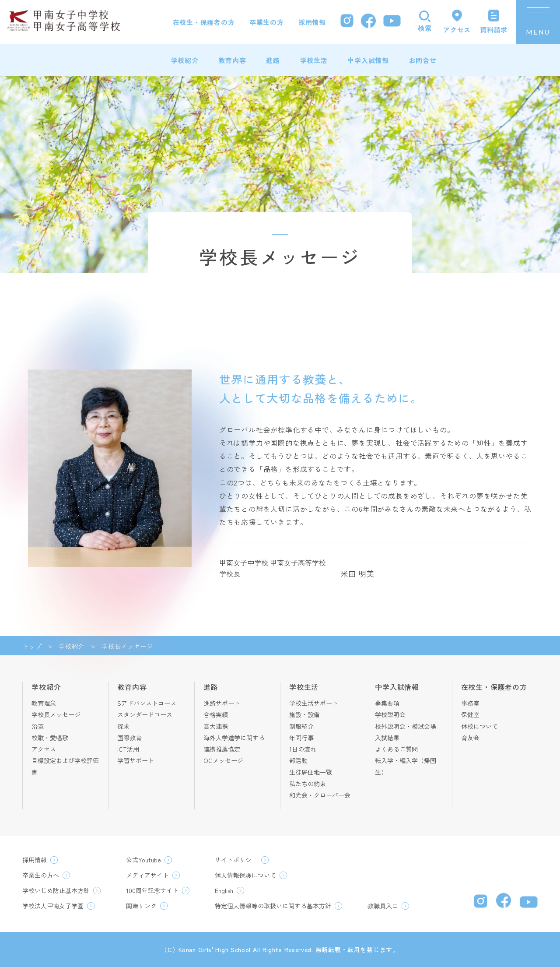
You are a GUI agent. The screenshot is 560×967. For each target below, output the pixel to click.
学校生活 (314, 60)
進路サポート (222, 703)
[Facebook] (368, 22)
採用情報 (312, 22)
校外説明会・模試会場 (406, 726)
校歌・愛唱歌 (50, 738)
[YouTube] (392, 22)
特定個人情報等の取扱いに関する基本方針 (273, 906)
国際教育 (129, 738)
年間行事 (301, 738)
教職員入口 (383, 906)
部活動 (298, 760)
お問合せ (423, 60)
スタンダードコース (145, 714)
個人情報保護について (245, 875)
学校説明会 (390, 714)
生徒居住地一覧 (311, 772)
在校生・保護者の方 (204, 22)
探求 (123, 726)
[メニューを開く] (538, 22)
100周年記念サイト (152, 890)
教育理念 (44, 703)
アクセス (44, 749)
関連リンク (141, 906)
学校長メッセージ (56, 714)
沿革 (38, 726)
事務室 (470, 703)
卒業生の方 (267, 22)
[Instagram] (347, 22)
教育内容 (232, 60)
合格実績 (216, 714)
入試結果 (387, 738)
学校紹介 (185, 60)
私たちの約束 (308, 784)
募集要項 (387, 703)
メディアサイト (147, 875)
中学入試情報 (368, 60)
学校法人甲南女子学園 (53, 906)
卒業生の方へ (41, 875)
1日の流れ (303, 749)
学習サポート (136, 760)
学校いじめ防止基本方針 (56, 890)
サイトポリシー (236, 860)
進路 (273, 60)
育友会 (470, 738)
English (224, 890)
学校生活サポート (314, 703)
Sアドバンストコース (147, 703)
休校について (479, 726)
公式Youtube (143, 860)
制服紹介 (301, 726)
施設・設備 (304, 714)
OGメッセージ (223, 760)
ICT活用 (128, 749)
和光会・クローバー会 (320, 795)
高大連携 (216, 726)
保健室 (470, 714)
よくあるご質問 (396, 749)
